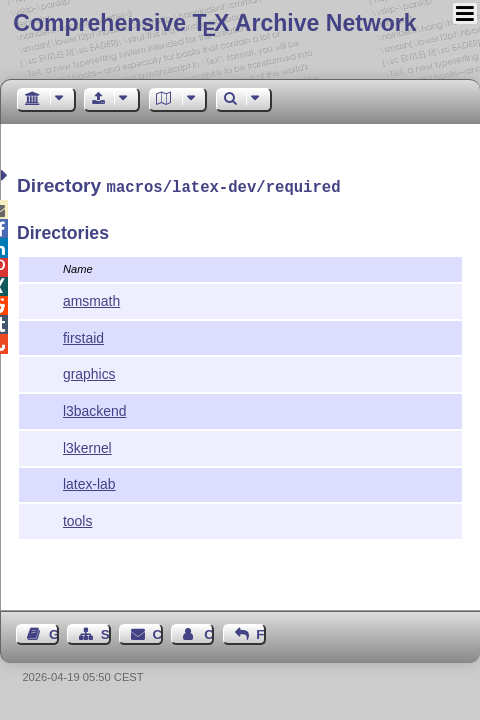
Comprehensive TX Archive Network (214, 23)
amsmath (91, 299)
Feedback (261, 632)
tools (77, 519)
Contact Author (209, 632)
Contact (158, 632)
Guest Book (54, 632)
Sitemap (106, 632)
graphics (89, 372)
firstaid (83, 336)
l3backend (94, 409)
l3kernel (87, 446)
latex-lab (89, 482)
